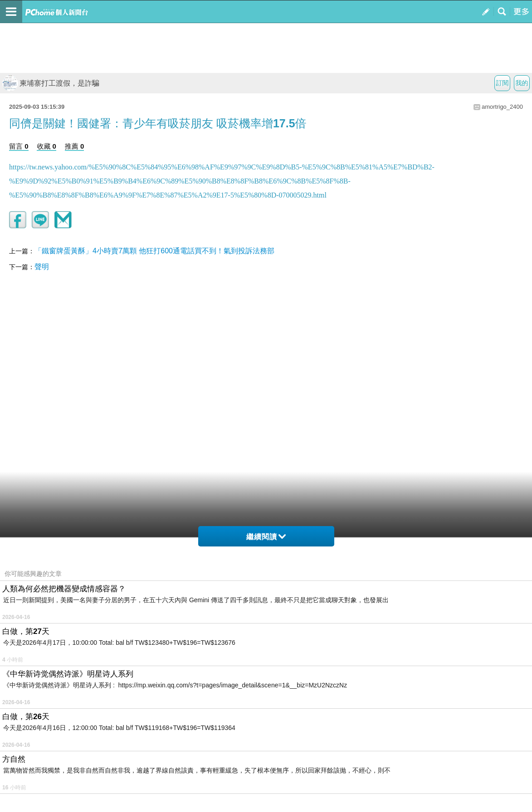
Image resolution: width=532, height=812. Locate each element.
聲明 (42, 267)
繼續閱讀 (266, 537)
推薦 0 (75, 146)
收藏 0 (46, 146)
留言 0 (19, 146)
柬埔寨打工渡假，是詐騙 (51, 83)
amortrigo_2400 (502, 107)
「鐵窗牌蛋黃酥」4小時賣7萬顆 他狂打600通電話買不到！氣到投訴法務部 (154, 251)
